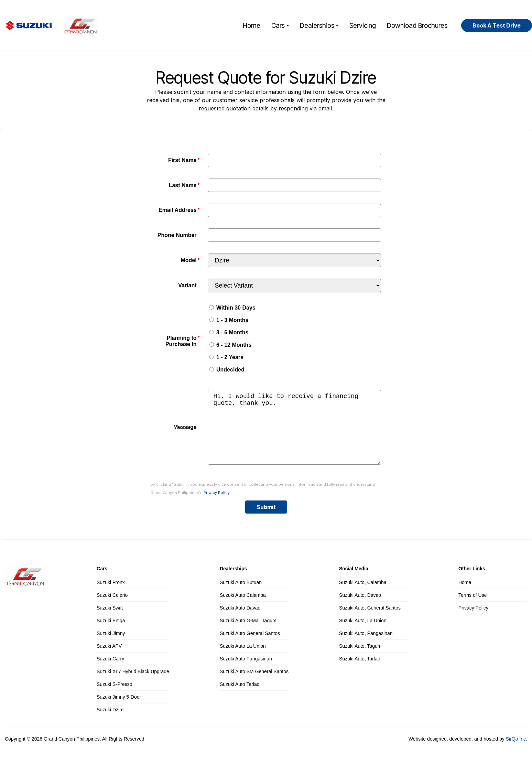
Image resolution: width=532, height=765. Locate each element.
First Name (182, 160)
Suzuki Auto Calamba (243, 609)
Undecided (227, 370)
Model (188, 260)
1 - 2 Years (226, 357)
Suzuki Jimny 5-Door (119, 711)
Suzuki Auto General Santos (250, 647)
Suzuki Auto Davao (240, 622)
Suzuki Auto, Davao (360, 609)
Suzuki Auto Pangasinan (246, 672)
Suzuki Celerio (112, 609)
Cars (280, 25)
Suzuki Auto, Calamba (363, 596)
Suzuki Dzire (110, 723)
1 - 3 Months (229, 320)
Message (185, 434)
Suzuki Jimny (111, 647)
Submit (266, 521)
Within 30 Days (232, 308)
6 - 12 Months (231, 345)
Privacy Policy (217, 506)
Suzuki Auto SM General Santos (254, 685)
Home (252, 25)
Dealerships (319, 25)
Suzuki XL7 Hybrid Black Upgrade (133, 685)
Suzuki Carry (110, 672)
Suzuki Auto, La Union (363, 634)
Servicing (363, 25)
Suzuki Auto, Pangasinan (366, 647)
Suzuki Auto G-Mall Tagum (248, 634)
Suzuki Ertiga (111, 634)
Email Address (178, 210)
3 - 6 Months (229, 332)
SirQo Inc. (517, 753)
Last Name (183, 185)
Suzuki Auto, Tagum (360, 660)
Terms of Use (473, 609)
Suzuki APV (109, 660)
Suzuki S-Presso (114, 698)
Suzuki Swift (110, 622)
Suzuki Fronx (111, 596)
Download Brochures (417, 25)
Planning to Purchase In (181, 341)
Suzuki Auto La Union (243, 660)
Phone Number (177, 235)
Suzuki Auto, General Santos (370, 622)
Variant (187, 285)
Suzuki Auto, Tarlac (360, 672)
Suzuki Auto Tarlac (240, 698)
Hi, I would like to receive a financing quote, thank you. (295, 434)
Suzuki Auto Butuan (241, 596)
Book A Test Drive (497, 25)
